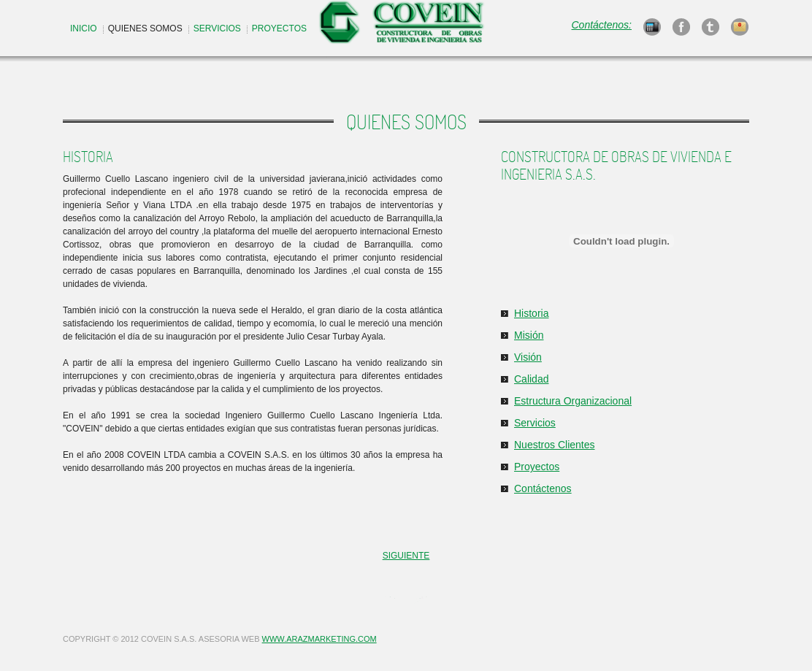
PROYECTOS (279, 28)
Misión (529, 335)
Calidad (531, 379)
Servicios (535, 423)
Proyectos (537, 467)
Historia (531, 313)
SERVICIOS (217, 28)
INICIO (84, 28)
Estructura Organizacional (573, 401)
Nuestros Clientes (555, 445)
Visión (528, 357)
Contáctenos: (602, 25)
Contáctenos (543, 488)
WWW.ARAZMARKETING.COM (319, 639)
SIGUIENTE (406, 556)
